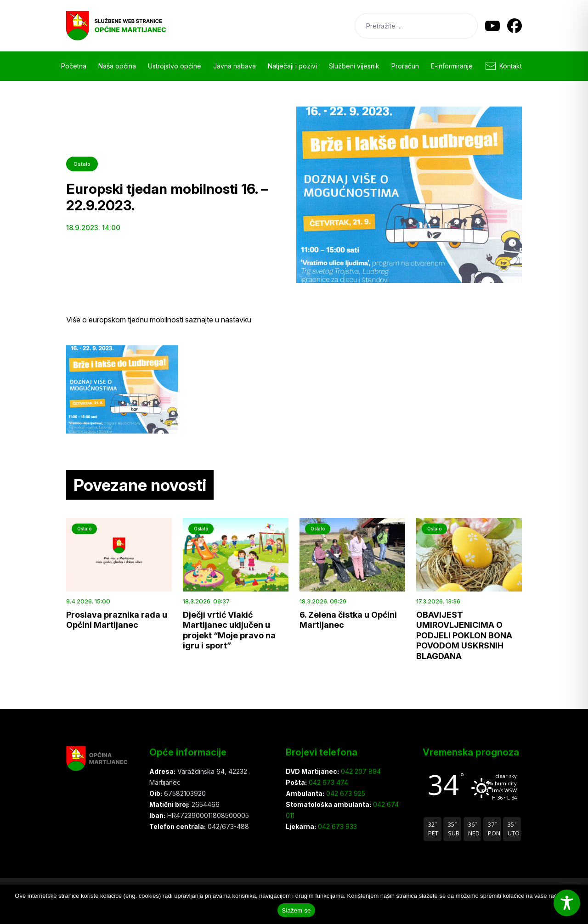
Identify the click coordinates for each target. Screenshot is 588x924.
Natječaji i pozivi (292, 66)
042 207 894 (360, 771)
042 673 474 (328, 782)
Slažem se (297, 910)
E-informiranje (452, 66)
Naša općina (117, 66)
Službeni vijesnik (354, 66)
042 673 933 (336, 826)
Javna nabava (235, 66)
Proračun (405, 66)
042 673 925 (345, 793)
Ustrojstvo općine (175, 66)
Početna (74, 66)
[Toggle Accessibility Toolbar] (567, 903)
